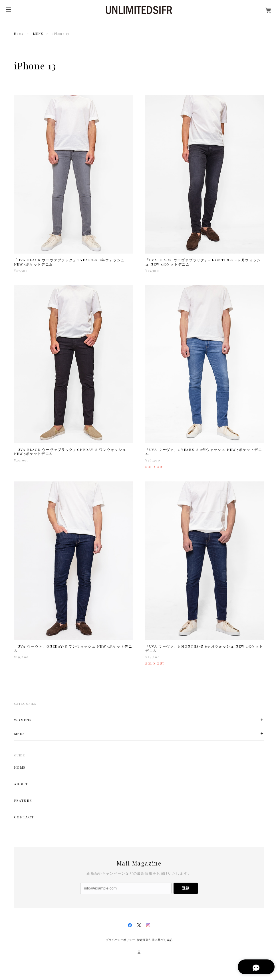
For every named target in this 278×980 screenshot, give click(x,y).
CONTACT (24, 817)
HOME (20, 767)
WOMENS (23, 720)
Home (19, 34)
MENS (38, 34)
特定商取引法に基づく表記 (155, 940)
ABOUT (21, 784)
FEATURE (23, 800)
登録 (186, 888)
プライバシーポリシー (120, 940)
